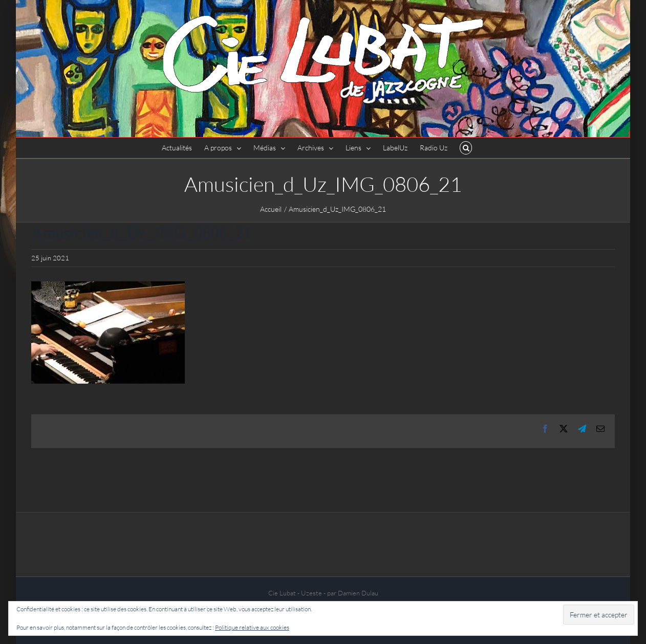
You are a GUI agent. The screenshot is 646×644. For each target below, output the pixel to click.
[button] (466, 148)
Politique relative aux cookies (252, 627)
